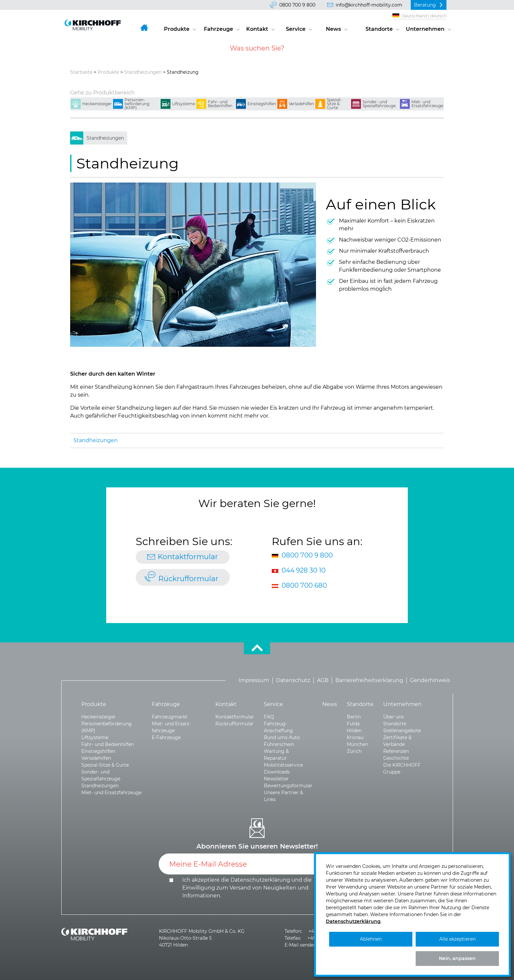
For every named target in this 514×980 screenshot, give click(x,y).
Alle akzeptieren (457, 939)
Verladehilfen (301, 104)
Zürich (354, 751)
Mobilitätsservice (283, 765)
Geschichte (396, 758)
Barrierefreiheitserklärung (369, 680)
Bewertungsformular (288, 786)
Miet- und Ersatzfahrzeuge (427, 104)
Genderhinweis (430, 680)
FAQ (269, 717)
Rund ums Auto (282, 737)
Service (296, 29)
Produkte (177, 29)
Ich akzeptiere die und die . (247, 888)
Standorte (379, 29)
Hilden (354, 731)
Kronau (355, 737)
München (357, 744)
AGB (323, 680)
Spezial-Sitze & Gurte (334, 104)
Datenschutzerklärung (260, 880)
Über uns (394, 717)
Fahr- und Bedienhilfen (220, 104)
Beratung (425, 5)
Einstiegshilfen (262, 104)
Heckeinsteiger (97, 104)
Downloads (277, 772)
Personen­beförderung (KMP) (137, 104)
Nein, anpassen (457, 958)
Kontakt (257, 29)
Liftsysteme (184, 104)
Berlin (354, 717)
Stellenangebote (402, 731)
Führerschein (279, 744)
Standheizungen (143, 72)
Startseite (81, 72)
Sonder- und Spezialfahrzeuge (379, 104)
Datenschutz (293, 680)
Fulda (353, 724)
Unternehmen (425, 29)
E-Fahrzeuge (166, 737)
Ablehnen (371, 939)
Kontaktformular (188, 557)
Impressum (254, 680)
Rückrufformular (188, 579)
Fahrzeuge (218, 29)
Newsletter (276, 779)
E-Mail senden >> (304, 945)
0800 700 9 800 (297, 5)
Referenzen (396, 751)
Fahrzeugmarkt (170, 717)
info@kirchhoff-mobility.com (369, 5)
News (333, 29)
